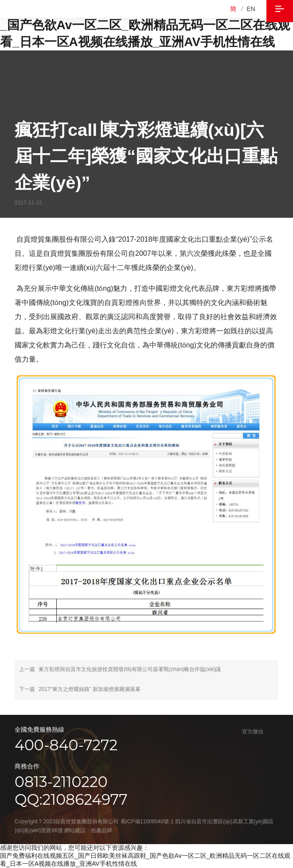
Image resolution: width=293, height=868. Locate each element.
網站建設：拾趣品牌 (88, 830)
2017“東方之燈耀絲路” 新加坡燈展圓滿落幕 (90, 689)
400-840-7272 (66, 745)
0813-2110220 (61, 782)
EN (251, 9)
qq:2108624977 (71, 799)
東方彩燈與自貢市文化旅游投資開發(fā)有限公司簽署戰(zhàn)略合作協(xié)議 (130, 669)
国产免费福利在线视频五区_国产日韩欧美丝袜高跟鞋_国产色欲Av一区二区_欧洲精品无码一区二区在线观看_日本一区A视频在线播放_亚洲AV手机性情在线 (146, 25)
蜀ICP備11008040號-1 (147, 822)
